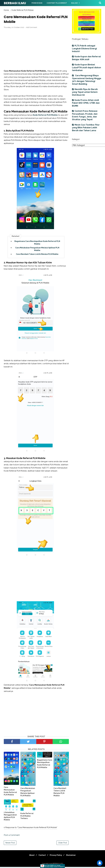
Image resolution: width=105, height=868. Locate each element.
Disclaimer (73, 856)
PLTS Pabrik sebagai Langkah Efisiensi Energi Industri (84, 49)
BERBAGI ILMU (15, 3)
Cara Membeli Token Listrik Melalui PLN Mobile (37, 255)
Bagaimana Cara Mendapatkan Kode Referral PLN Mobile (37, 244)
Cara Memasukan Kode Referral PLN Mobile (10, 792)
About (30, 856)
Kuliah (74, 3)
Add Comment (31, 28)
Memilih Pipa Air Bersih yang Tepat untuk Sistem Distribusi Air (85, 92)
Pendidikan (37, 3)
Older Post (63, 844)
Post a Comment (12, 836)
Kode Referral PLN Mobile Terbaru (27, 817)
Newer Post (10, 844)
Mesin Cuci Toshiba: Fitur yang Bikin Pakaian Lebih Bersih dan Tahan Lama (86, 128)
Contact (41, 856)
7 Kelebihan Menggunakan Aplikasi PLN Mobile (10, 817)
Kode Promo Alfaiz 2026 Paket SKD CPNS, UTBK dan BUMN (86, 103)
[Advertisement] (36, 50)
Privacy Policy (57, 856)
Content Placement (57, 3)
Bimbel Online (39, 9)
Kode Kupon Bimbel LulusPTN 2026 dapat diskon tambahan (86, 67)
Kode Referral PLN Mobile (45, 116)
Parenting (57, 9)
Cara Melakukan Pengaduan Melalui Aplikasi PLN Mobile (37, 250)
